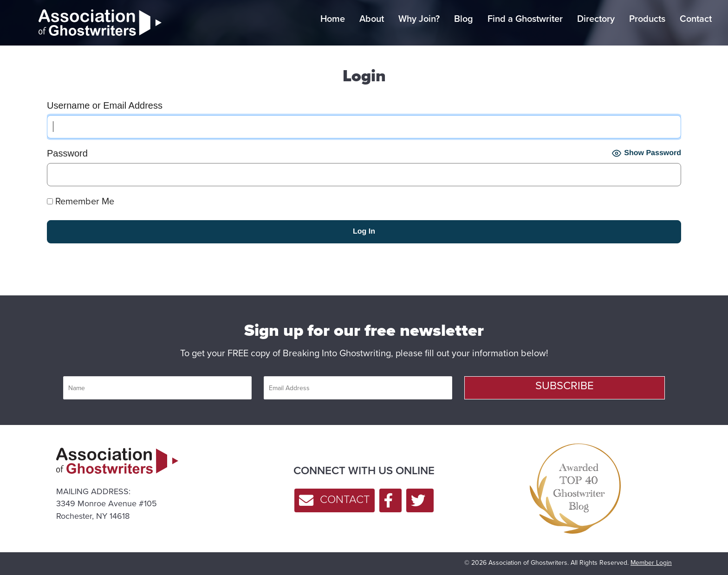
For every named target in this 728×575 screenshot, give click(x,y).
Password (67, 153)
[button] (565, 388)
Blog (464, 19)
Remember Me (81, 201)
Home (333, 19)
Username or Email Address (105, 105)
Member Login (651, 563)
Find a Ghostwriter (525, 19)
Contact (696, 19)
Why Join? (419, 19)
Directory (596, 19)
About (372, 19)
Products (647, 19)
